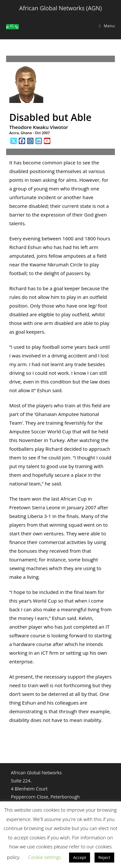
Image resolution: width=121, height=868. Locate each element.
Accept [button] (80, 857)
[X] (14, 141)
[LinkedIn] (39, 141)
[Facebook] (22, 141)
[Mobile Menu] (107, 26)
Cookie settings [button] (45, 857)
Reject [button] (104, 857)
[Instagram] (30, 141)
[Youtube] (47, 141)
